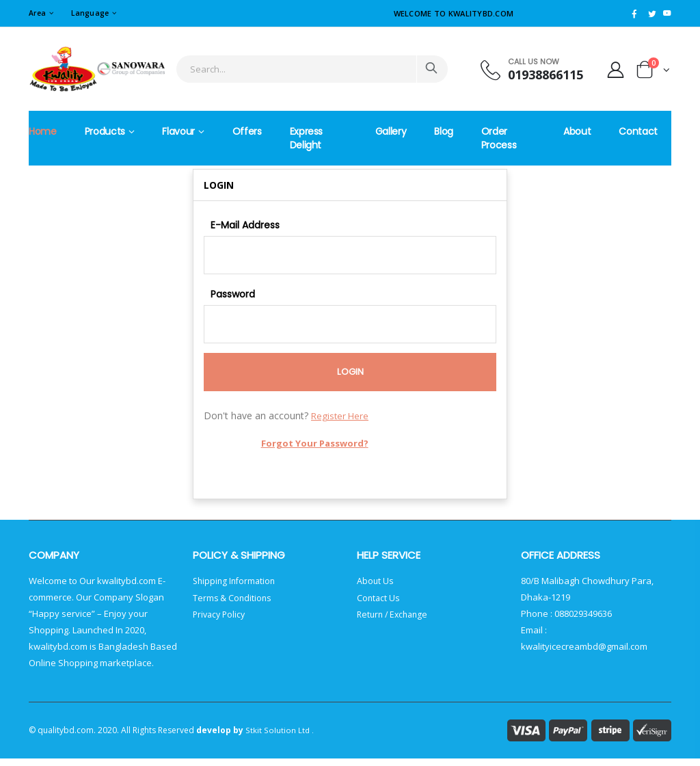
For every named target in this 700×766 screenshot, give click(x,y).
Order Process (499, 139)
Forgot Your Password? (316, 451)
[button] (653, 72)
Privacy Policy (221, 621)
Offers (247, 132)
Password (233, 297)
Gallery (391, 132)
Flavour (178, 132)
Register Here (341, 423)
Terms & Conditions (233, 605)
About (577, 132)
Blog (444, 132)
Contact (638, 132)
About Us (376, 588)
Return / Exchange (395, 621)
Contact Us (379, 605)
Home (43, 132)
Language (93, 13)
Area (38, 13)
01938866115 (539, 75)
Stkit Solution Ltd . (279, 738)
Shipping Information (236, 588)
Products (105, 132)
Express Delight (307, 139)
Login (350, 379)
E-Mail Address (245, 226)
